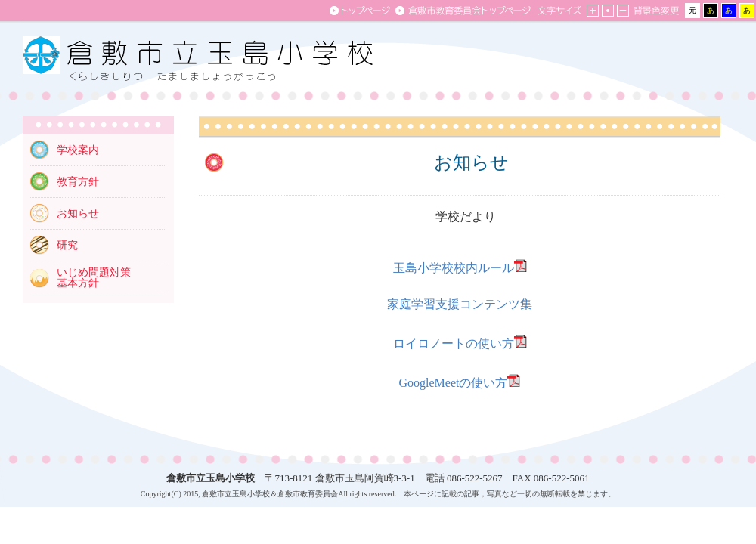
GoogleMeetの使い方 (454, 383)
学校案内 (78, 150)
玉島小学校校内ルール (454, 268)
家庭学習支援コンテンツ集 (460, 304)
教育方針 (78, 182)
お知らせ (78, 213)
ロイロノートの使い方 (454, 343)
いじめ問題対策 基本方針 (94, 278)
